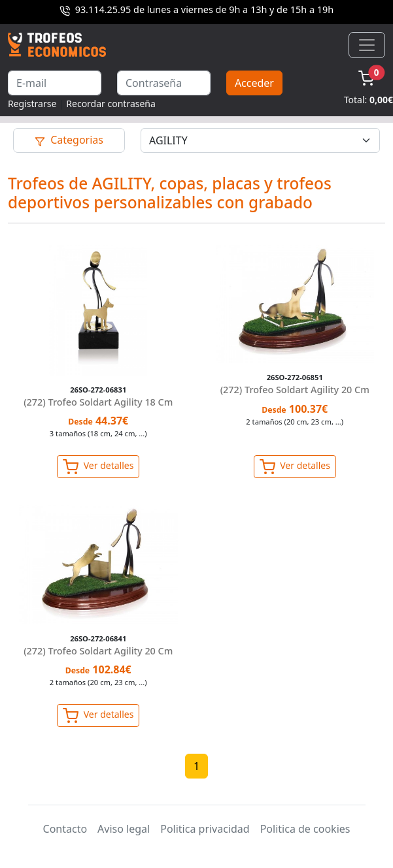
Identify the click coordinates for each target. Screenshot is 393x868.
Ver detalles (98, 467)
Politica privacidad (205, 829)
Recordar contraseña (111, 104)
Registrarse (32, 104)
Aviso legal (124, 829)
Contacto (65, 829)
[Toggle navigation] (367, 45)
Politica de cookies (305, 829)
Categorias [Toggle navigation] (69, 140)
